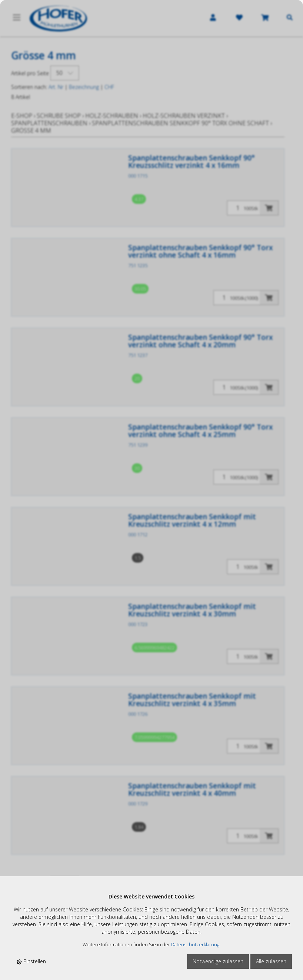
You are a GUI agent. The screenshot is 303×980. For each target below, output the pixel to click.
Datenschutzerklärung (195, 945)
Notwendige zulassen (218, 961)
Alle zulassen (271, 961)
